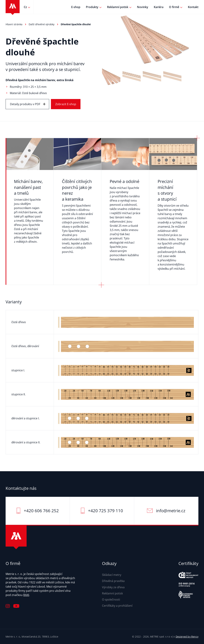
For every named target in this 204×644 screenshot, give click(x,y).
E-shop (76, 7)
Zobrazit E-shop (66, 104)
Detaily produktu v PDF (25, 104)
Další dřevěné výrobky (42, 24)
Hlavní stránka (14, 24)
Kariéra (159, 7)
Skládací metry (112, 575)
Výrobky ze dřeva (113, 587)
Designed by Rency (187, 637)
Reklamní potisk (118, 7)
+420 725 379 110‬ (105, 511)
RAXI (26, 595)
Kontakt (193, 7)
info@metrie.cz (171, 511)
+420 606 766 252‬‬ (41, 511)
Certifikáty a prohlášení (117, 606)
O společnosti (111, 599)
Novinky (143, 7)
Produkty (92, 7)
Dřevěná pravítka (113, 581)
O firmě (174, 7)
